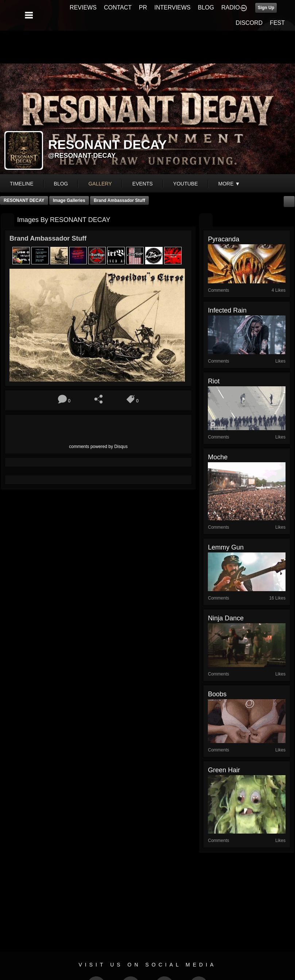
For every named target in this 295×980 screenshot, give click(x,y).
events (143, 184)
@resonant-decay (82, 156)
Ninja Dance (226, 618)
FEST (277, 23)
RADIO (231, 7)
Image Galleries (69, 200)
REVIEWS (83, 7)
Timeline (22, 184)
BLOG (206, 7)
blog (61, 184)
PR (143, 7)
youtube (186, 184)
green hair (224, 770)
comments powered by (98, 447)
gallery (100, 184)
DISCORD (249, 23)
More (229, 184)
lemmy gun (226, 547)
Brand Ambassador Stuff (119, 200)
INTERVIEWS (172, 7)
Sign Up (266, 8)
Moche (218, 457)
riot (214, 381)
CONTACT (118, 7)
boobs (217, 694)
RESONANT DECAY (24, 200)
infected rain (227, 310)
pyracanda (224, 239)
